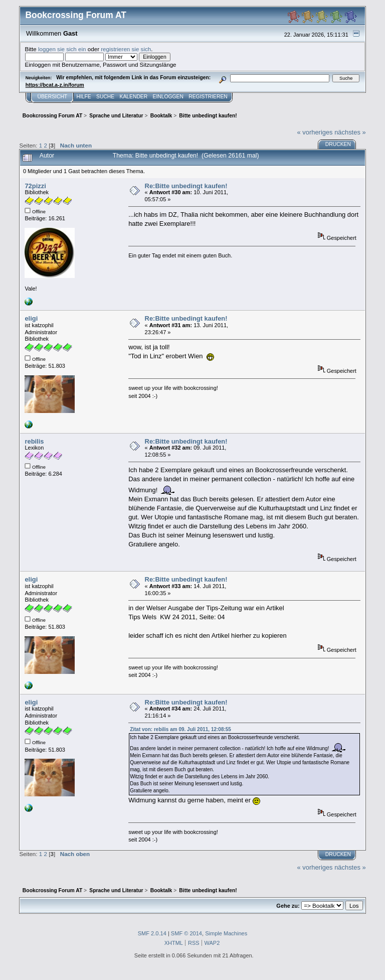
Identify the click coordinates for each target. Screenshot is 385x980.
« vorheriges (315, 132)
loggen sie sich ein (62, 49)
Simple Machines (226, 933)
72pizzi (35, 186)
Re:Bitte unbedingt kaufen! (186, 186)
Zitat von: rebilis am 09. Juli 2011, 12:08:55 (180, 729)
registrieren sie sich (126, 49)
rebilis (34, 441)
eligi (31, 318)
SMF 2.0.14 (152, 933)
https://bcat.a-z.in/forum (55, 85)
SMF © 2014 (186, 933)
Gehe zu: (288, 906)
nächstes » (350, 132)
